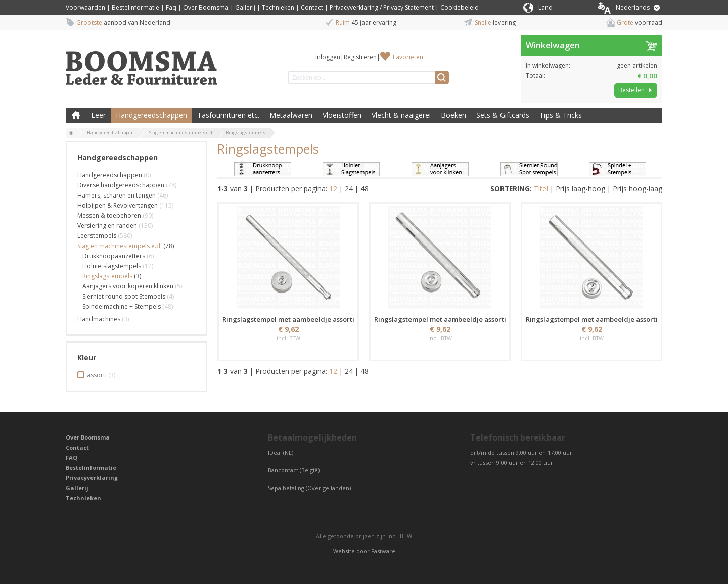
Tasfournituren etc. (228, 115)
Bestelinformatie (135, 7)
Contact (312, 7)
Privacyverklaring (92, 478)
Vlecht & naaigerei (401, 115)
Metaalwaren (291, 115)
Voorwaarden (85, 7)
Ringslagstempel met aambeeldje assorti (288, 319)
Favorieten (408, 57)
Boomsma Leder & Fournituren (76, 115)
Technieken (278, 7)
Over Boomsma (206, 7)
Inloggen (328, 57)
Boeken (453, 115)
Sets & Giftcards (503, 115)
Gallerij (245, 7)
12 (333, 189)
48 (365, 189)
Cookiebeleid (460, 7)
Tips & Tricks (561, 115)
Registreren (360, 57)
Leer (98, 115)
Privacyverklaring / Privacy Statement (382, 7)
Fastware (383, 551)
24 (349, 189)
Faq (171, 7)
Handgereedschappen (151, 115)
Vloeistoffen (342, 115)
